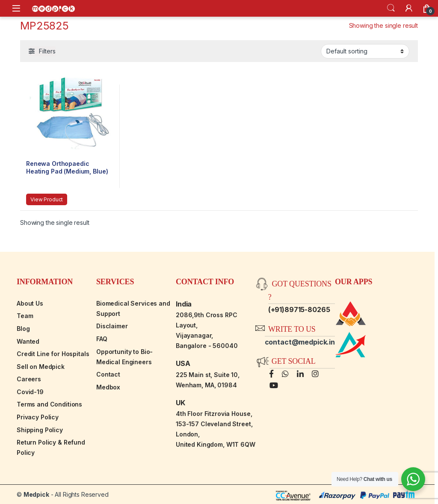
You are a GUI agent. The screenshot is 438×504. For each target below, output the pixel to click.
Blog (23, 329)
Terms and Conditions (49, 404)
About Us (30, 303)
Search (391, 8)
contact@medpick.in (300, 342)
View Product (47, 199)
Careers (29, 379)
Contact (108, 374)
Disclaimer (112, 326)
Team (25, 316)
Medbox (108, 387)
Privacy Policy (38, 417)
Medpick (36, 494)
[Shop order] (365, 51)
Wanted (28, 341)
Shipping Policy (40, 430)
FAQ (102, 339)
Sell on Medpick (41, 367)
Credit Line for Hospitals (53, 354)
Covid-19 (30, 392)
